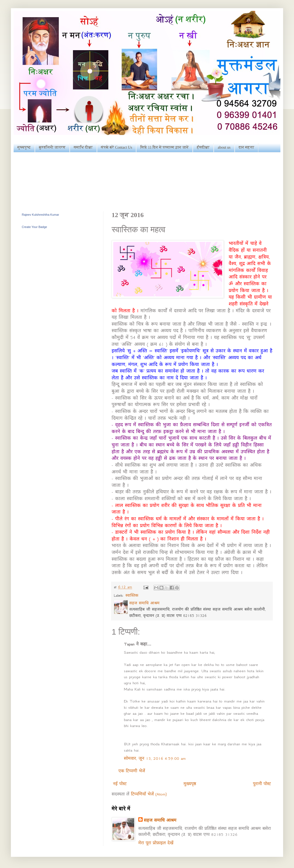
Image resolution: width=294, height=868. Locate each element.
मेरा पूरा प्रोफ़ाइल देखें (156, 843)
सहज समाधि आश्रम (160, 820)
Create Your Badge (34, 227)
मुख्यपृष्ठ (24, 147)
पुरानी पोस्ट (262, 784)
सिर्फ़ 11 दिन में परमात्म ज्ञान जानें (164, 147)
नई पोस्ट (120, 784)
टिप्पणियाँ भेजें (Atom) (149, 794)
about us (224, 147)
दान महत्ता (246, 147)
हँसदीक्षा (203, 147)
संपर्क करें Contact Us (117, 147)
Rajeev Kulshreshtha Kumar (40, 215)
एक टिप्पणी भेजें (132, 771)
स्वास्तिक (132, 595)
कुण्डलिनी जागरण (52, 147)
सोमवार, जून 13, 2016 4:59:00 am (155, 758)
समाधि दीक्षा (83, 147)
